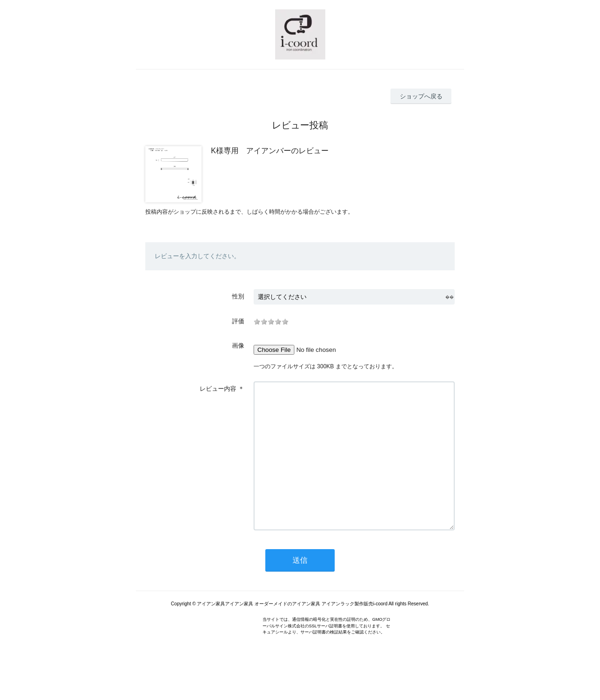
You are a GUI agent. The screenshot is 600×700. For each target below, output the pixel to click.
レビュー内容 (218, 389)
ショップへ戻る (421, 96)
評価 (238, 321)
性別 (238, 296)
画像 (238, 346)
